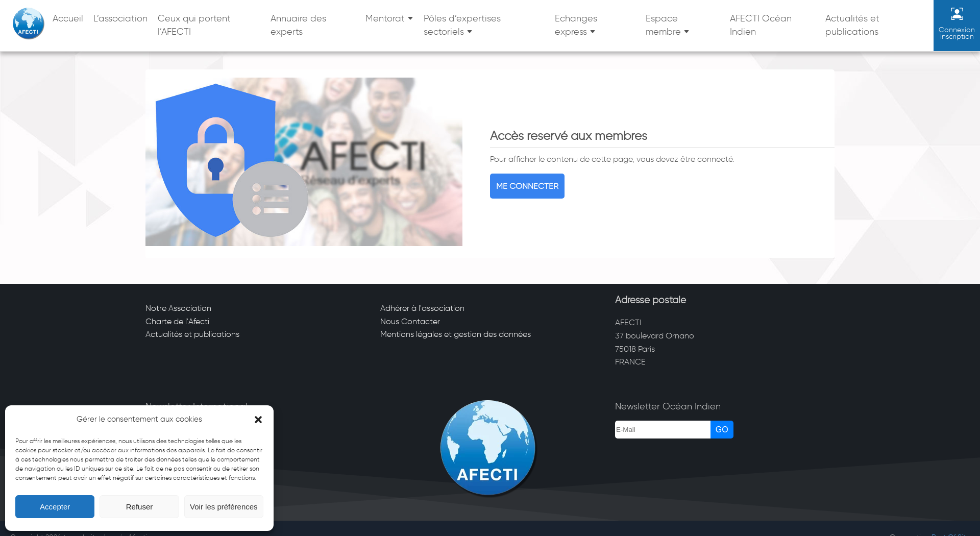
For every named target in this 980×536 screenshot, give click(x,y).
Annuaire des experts (298, 25)
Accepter (55, 507)
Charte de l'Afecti (177, 321)
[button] (258, 420)
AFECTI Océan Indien (761, 25)
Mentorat (385, 18)
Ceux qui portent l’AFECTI (194, 25)
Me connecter (527, 186)
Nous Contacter (410, 321)
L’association (120, 18)
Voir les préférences (224, 507)
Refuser (140, 507)
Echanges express (576, 25)
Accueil (68, 18)
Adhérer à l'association (422, 308)
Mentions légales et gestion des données (456, 334)
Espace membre (663, 25)
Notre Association (178, 308)
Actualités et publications (852, 25)
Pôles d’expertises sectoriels (462, 25)
